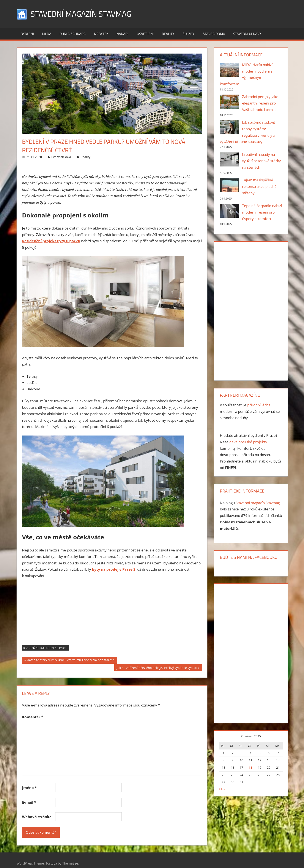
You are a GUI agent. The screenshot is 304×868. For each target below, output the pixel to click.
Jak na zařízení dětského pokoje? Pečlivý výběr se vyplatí (157, 668)
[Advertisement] (112, 615)
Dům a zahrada (73, 34)
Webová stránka (37, 817)
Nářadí (122, 34)
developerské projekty (248, 442)
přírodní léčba (259, 405)
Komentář (33, 717)
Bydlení (27, 34)
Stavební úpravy (247, 34)
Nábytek (101, 34)
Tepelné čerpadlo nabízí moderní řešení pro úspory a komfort (262, 212)
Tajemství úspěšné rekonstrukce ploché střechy (259, 186)
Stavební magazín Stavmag (81, 14)
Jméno (29, 788)
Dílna (47, 34)
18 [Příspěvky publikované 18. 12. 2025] (250, 767)
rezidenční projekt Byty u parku (45, 648)
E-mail (29, 802)
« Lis (222, 789)
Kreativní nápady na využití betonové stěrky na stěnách (261, 161)
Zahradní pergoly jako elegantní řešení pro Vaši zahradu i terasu (260, 103)
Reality (168, 34)
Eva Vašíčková (61, 157)
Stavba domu (214, 34)
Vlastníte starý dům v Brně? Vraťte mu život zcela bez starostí (70, 661)
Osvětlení (145, 34)
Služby (188, 34)
